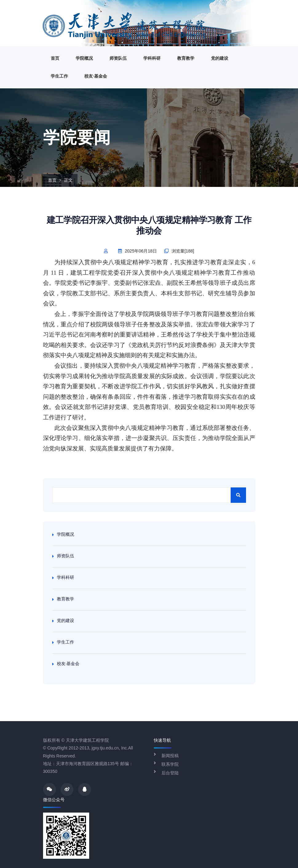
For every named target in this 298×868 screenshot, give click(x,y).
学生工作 (59, 76)
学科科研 (152, 58)
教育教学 (186, 58)
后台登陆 (170, 773)
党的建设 (220, 58)
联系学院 (170, 764)
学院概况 (84, 58)
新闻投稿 (170, 756)
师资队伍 (118, 58)
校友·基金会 (96, 76)
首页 (55, 58)
